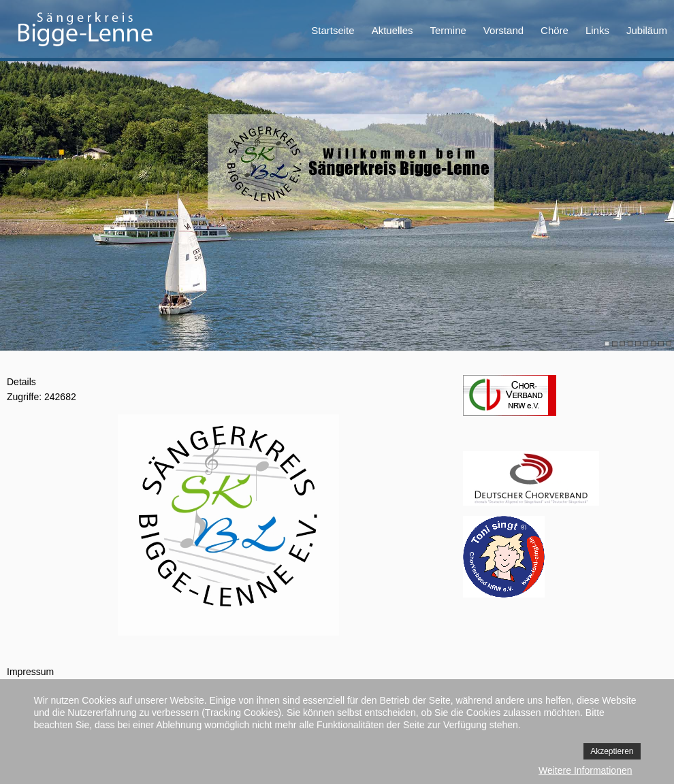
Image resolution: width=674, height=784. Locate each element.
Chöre (555, 30)
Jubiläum (647, 30)
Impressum (30, 672)
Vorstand (503, 30)
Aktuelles (392, 30)
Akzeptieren (612, 751)
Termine (448, 30)
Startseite (333, 30)
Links (597, 30)
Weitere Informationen (585, 770)
